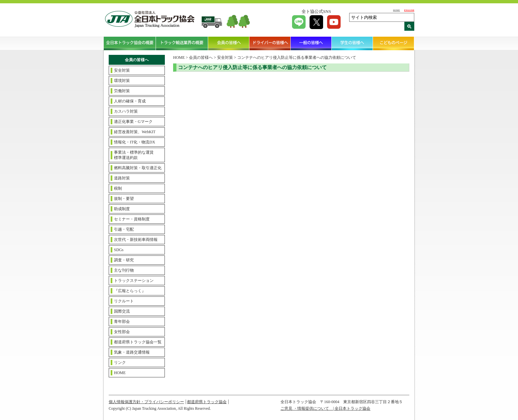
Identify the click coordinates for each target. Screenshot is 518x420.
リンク (120, 363)
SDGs (119, 250)
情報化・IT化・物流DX (135, 142)
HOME (397, 10)
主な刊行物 (124, 270)
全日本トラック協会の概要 (130, 43)
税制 (118, 188)
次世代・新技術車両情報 (136, 240)
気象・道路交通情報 (132, 352)
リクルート (124, 301)
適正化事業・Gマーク (133, 122)
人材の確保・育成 (130, 101)
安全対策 (122, 70)
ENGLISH (409, 10)
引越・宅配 (124, 229)
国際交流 (122, 311)
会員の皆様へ (229, 43)
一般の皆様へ (311, 43)
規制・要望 (124, 199)
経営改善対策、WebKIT (135, 132)
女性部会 (122, 332)
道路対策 (122, 178)
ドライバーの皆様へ (270, 43)
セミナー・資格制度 (132, 219)
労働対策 (122, 91)
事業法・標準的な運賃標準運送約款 (134, 155)
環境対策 (122, 81)
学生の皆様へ (352, 43)
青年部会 (122, 322)
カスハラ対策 (126, 111)
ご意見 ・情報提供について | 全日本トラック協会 (325, 408)
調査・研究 (124, 260)
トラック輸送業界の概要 (182, 43)
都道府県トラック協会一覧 (138, 342)
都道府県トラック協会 (207, 402)
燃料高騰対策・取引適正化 (138, 168)
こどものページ (394, 43)
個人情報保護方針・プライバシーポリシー (146, 402)
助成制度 (122, 209)
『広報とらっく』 (130, 291)
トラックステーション (134, 281)
